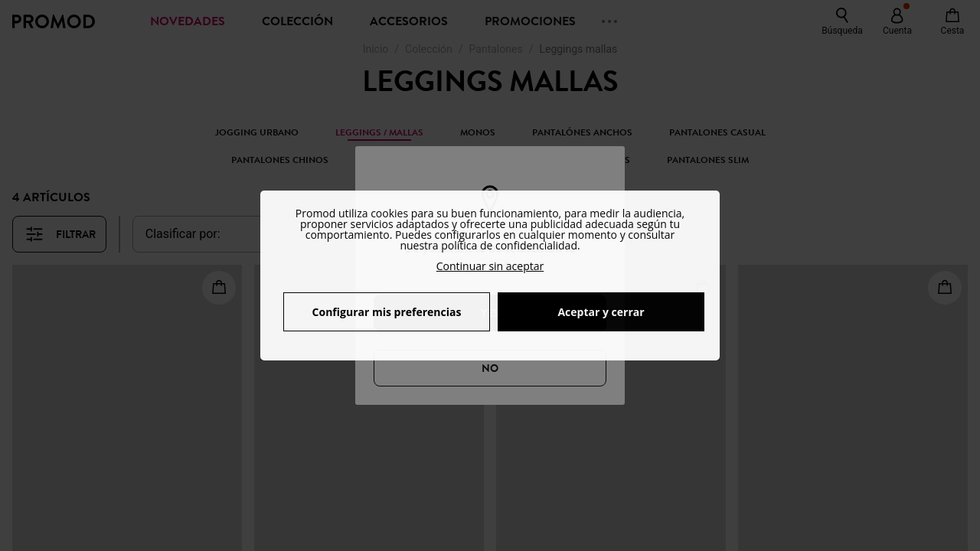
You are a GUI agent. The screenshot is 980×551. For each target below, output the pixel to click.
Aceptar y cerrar (601, 312)
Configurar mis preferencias (387, 312)
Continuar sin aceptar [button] (490, 266)
